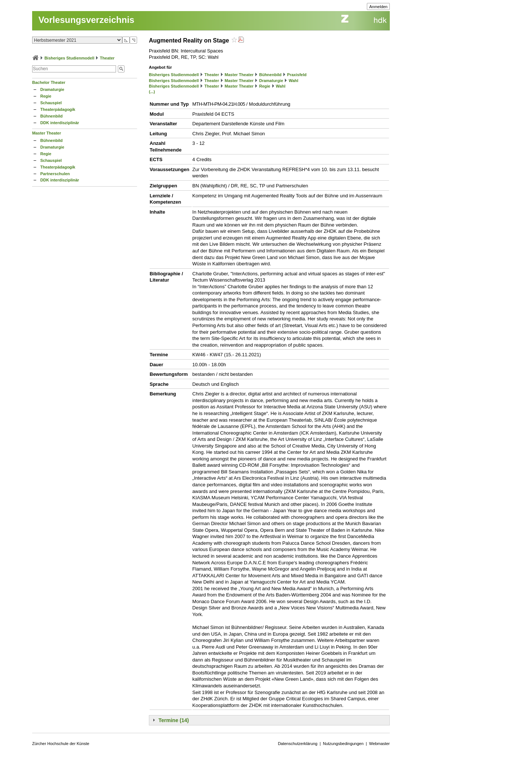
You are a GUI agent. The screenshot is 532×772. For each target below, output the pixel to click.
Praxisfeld (297, 75)
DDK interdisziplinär (60, 123)
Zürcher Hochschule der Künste (61, 744)
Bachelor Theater (49, 82)
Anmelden (378, 7)
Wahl (293, 81)
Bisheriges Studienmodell (69, 58)
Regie (46, 96)
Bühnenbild (52, 116)
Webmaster (379, 744)
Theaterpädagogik (58, 109)
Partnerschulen (55, 174)
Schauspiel (51, 103)
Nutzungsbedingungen (343, 744)
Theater (107, 58)
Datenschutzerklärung (298, 744)
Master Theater (47, 133)
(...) (152, 92)
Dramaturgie (52, 89)
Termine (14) (174, 720)
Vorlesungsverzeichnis (86, 20)
